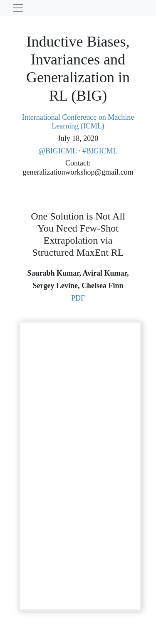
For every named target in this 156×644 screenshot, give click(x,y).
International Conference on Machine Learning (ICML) (78, 122)
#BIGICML (100, 151)
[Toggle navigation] (18, 8)
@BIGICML (58, 151)
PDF (78, 298)
